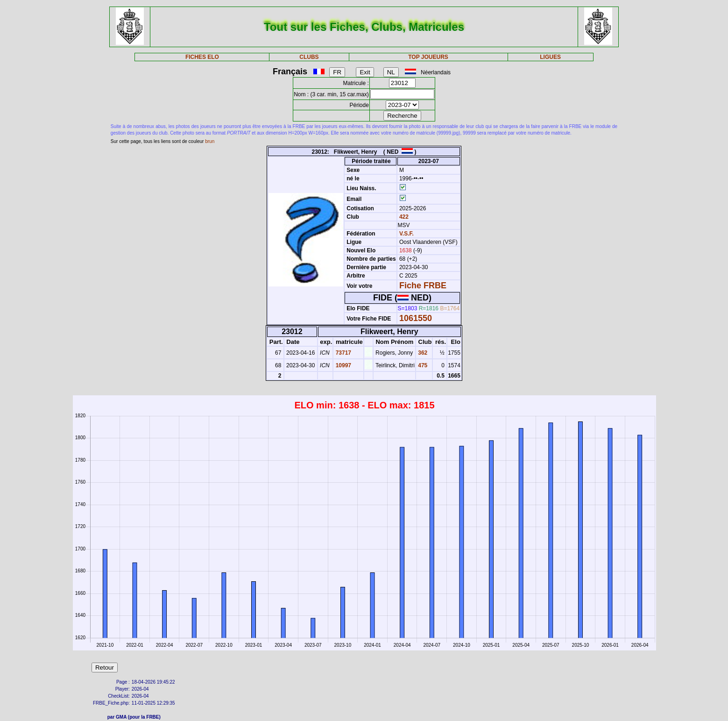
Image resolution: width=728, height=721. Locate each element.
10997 (343, 365)
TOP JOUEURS (428, 57)
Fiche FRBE (423, 286)
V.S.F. (406, 234)
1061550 (416, 318)
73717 (343, 353)
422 (403, 217)
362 (422, 353)
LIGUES (550, 57)
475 (422, 365)
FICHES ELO (202, 57)
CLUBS (309, 57)
